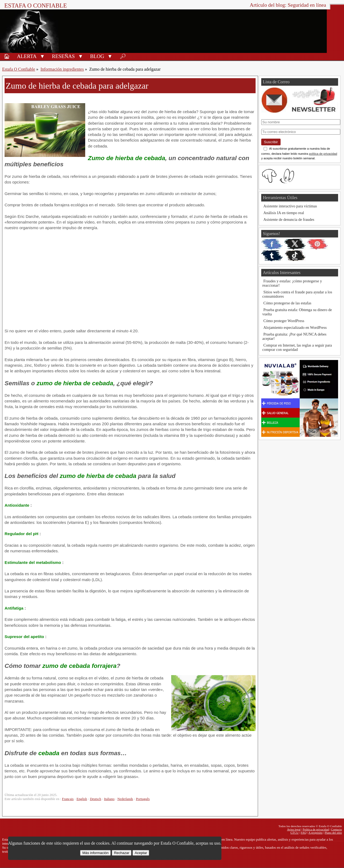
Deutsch (95, 799)
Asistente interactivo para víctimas (290, 206)
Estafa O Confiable (36, 6)
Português (143, 799)
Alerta (27, 56)
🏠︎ (7, 56)
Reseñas (63, 56)
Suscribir (271, 142)
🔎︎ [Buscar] (123, 56)
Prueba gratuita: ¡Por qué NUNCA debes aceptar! (294, 336)
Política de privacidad (316, 829)
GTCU (295, 833)
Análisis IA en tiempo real (284, 213)
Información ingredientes (62, 69)
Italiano (109, 799)
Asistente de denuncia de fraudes (289, 219)
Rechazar (122, 853)
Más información (95, 853)
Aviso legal (294, 829)
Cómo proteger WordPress (284, 321)
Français (68, 799)
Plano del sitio (333, 833)
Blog (97, 56)
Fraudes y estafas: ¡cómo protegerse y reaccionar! (292, 283)
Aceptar (141, 853)
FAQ (304, 833)
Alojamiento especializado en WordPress (295, 327)
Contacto (336, 829)
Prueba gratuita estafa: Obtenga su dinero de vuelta (297, 312)
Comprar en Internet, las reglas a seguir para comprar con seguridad (297, 347)
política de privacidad (323, 154)
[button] (42, 56)
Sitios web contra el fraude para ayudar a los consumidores (297, 294)
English (82, 799)
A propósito (316, 833)
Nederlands (125, 799)
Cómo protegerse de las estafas (287, 303)
